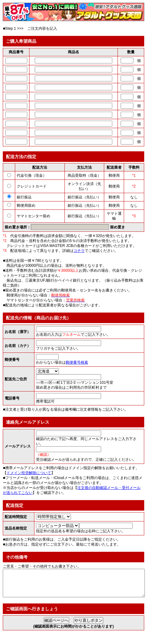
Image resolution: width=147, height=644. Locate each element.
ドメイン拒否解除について (29, 473)
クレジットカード (32, 186)
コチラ (79, 251)
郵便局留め (26, 205)
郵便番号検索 (77, 362)
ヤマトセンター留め (33, 216)
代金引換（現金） (32, 175)
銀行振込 (24, 197)
